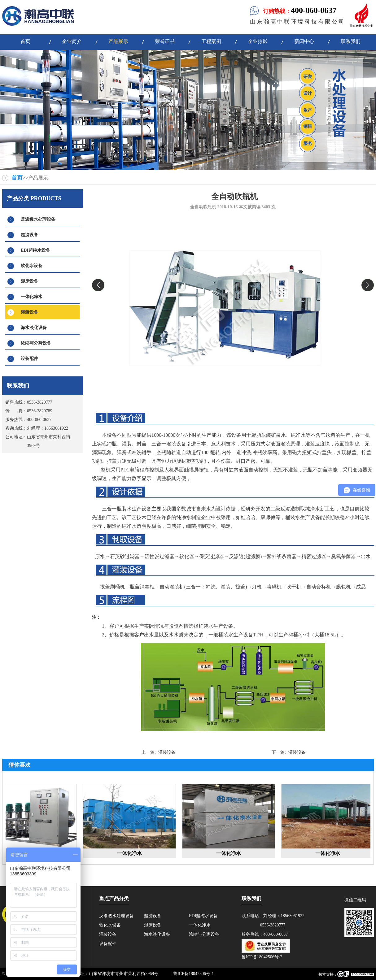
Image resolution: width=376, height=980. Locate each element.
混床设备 (29, 281)
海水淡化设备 (34, 328)
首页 (17, 178)
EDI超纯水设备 (35, 250)
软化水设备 (32, 266)
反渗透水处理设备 (38, 219)
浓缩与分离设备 (36, 343)
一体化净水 (32, 297)
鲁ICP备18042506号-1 (193, 974)
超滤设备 (29, 235)
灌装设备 (29, 312)
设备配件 (29, 359)
